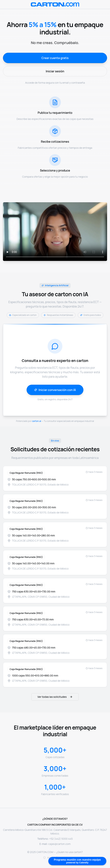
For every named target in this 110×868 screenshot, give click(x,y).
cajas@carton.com (59, 844)
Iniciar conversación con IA (55, 390)
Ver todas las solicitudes (55, 697)
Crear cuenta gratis (55, 58)
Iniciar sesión (55, 71)
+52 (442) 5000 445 (61, 839)
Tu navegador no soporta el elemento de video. (55, 232)
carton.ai (37, 421)
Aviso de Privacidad (57, 858)
